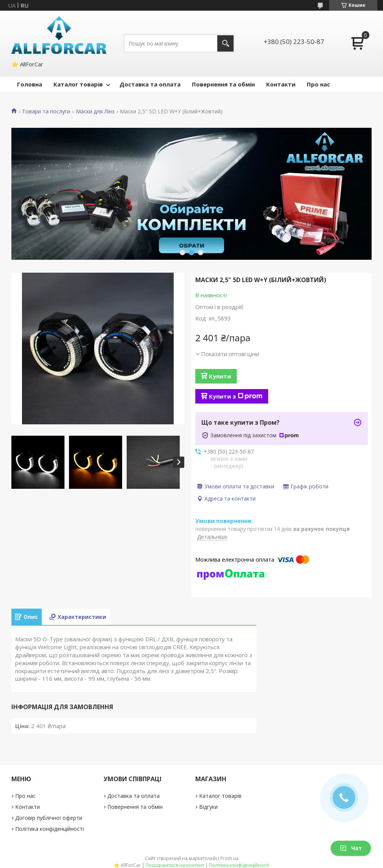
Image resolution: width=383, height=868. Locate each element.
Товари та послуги (46, 111)
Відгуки (208, 807)
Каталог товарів (78, 84)
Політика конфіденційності (49, 829)
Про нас (318, 84)
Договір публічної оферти (49, 818)
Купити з (236, 396)
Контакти (281, 84)
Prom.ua (229, 858)
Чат (351, 848)
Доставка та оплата (150, 84)
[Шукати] (225, 43)
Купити (220, 376)
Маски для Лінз (95, 111)
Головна (30, 84)
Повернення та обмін (223, 84)
